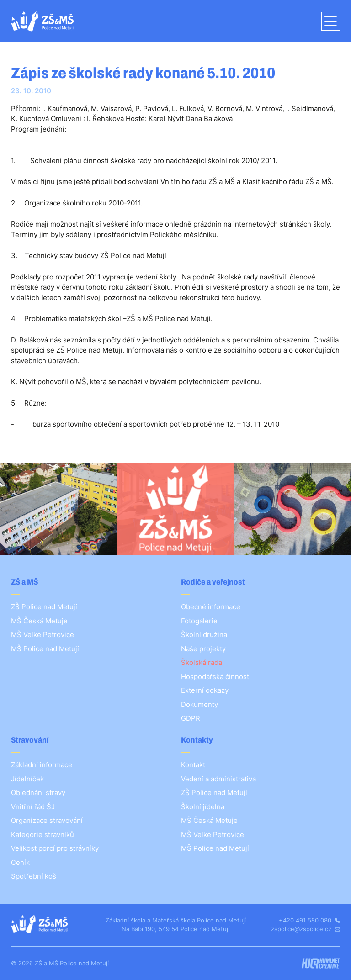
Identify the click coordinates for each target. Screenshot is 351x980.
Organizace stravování (47, 820)
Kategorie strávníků (43, 835)
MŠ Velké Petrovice (43, 635)
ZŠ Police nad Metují (44, 607)
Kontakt (193, 765)
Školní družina (204, 635)
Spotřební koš (34, 876)
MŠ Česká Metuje (39, 621)
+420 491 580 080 (309, 920)
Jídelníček (27, 779)
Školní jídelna (203, 807)
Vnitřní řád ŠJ (33, 807)
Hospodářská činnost (215, 677)
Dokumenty (199, 704)
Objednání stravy (38, 793)
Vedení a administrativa (218, 779)
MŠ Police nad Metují (45, 649)
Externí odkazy (205, 690)
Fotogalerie (199, 621)
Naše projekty (203, 649)
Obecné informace (211, 607)
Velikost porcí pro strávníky (55, 848)
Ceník (20, 862)
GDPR (191, 718)
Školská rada (202, 662)
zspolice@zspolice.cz (306, 929)
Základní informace (42, 765)
